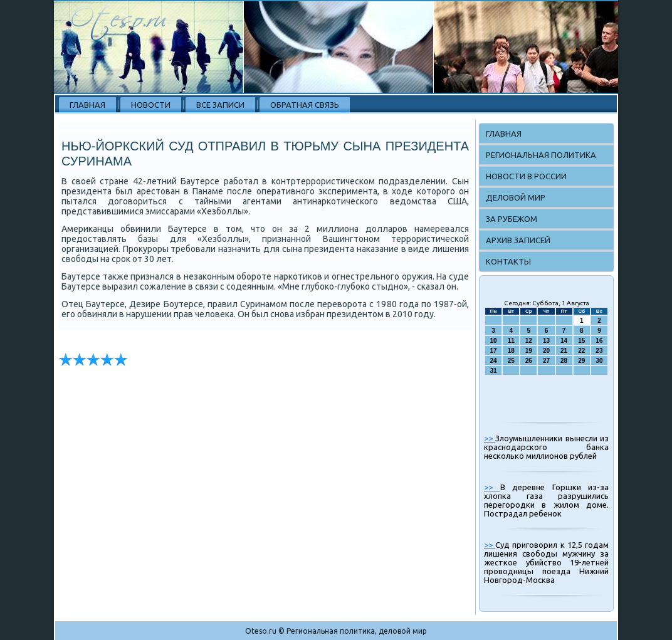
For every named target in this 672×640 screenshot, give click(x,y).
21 (564, 351)
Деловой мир (516, 197)
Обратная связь (305, 105)
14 (564, 341)
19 (529, 351)
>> (490, 438)
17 (494, 351)
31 (494, 371)
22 (581, 351)
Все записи (220, 105)
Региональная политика (541, 155)
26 (529, 361)
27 (546, 361)
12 (529, 341)
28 (564, 361)
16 (599, 341)
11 (511, 341)
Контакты (508, 261)
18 (511, 351)
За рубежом (512, 219)
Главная (87, 105)
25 (511, 361)
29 (581, 361)
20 (546, 351)
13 (546, 341)
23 (599, 351)
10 (494, 341)
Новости (151, 105)
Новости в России (526, 176)
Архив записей (518, 240)
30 (599, 361)
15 (581, 341)
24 (494, 361)
